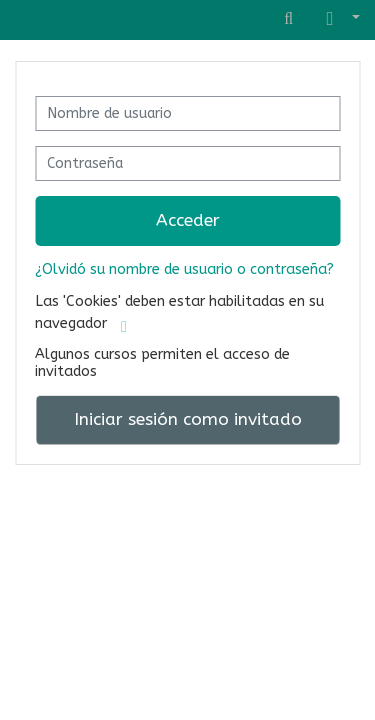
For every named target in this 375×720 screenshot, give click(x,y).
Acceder (188, 220)
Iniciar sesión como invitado (188, 419)
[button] (339, 19)
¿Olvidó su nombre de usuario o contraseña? (184, 269)
